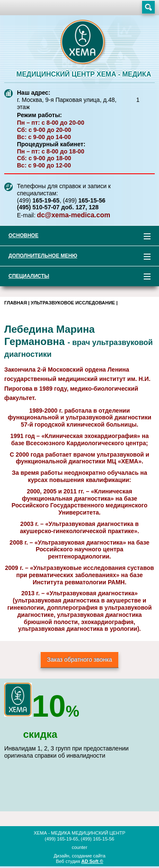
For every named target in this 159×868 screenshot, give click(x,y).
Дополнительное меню (75, 257)
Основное (75, 237)
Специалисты (75, 278)
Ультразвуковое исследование (73, 303)
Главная (15, 303)
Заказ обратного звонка (80, 660)
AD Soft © (92, 861)
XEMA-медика (84, 43)
